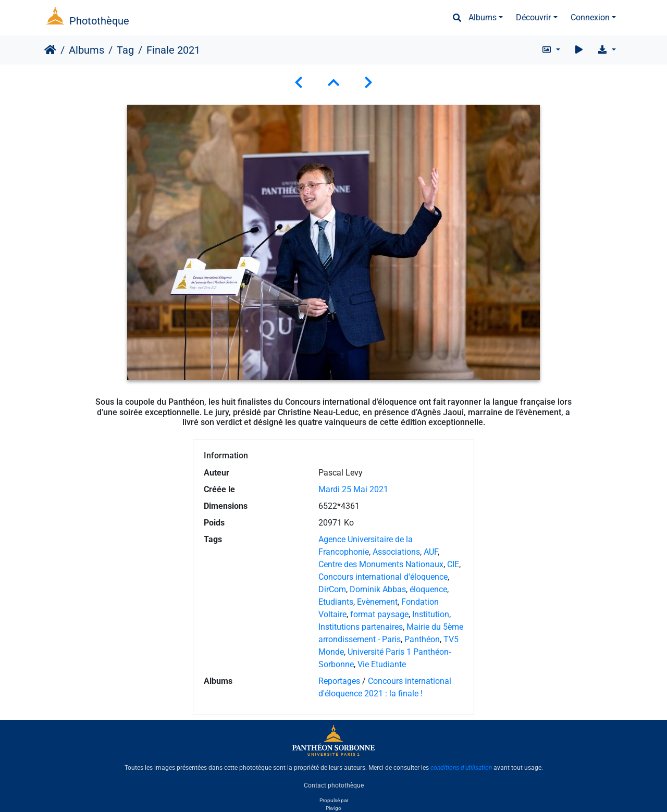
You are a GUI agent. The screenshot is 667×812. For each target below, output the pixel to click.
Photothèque (99, 21)
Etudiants (336, 602)
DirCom (332, 589)
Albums (483, 17)
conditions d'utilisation (461, 768)
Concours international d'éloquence (383, 577)
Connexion (590, 17)
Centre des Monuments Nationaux (381, 564)
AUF (431, 552)
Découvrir (533, 17)
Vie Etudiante (382, 664)
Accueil (50, 50)
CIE (453, 564)
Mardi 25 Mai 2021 (353, 489)
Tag (125, 50)
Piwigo (333, 808)
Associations (396, 552)
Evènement (377, 602)
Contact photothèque (334, 785)
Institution (431, 614)
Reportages (339, 681)
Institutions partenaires (361, 627)
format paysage (379, 614)
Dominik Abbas (378, 589)
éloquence (428, 589)
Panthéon (422, 639)
